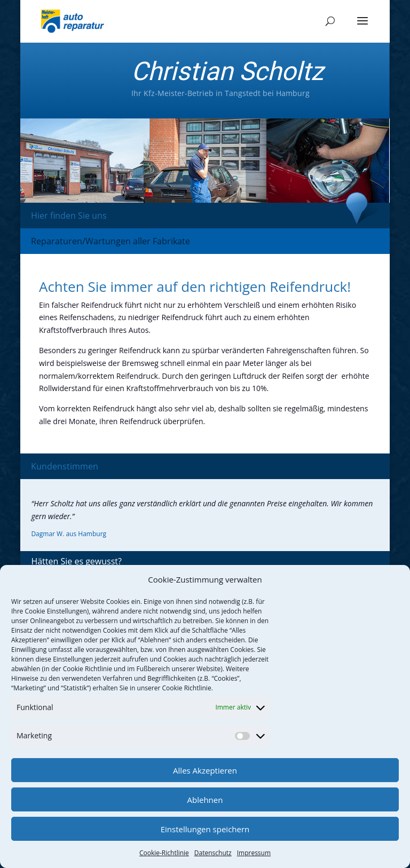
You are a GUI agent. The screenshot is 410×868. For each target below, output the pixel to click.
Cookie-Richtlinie (164, 853)
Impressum (254, 853)
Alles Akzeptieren (205, 770)
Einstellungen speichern (205, 829)
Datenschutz (213, 853)
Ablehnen (205, 800)
